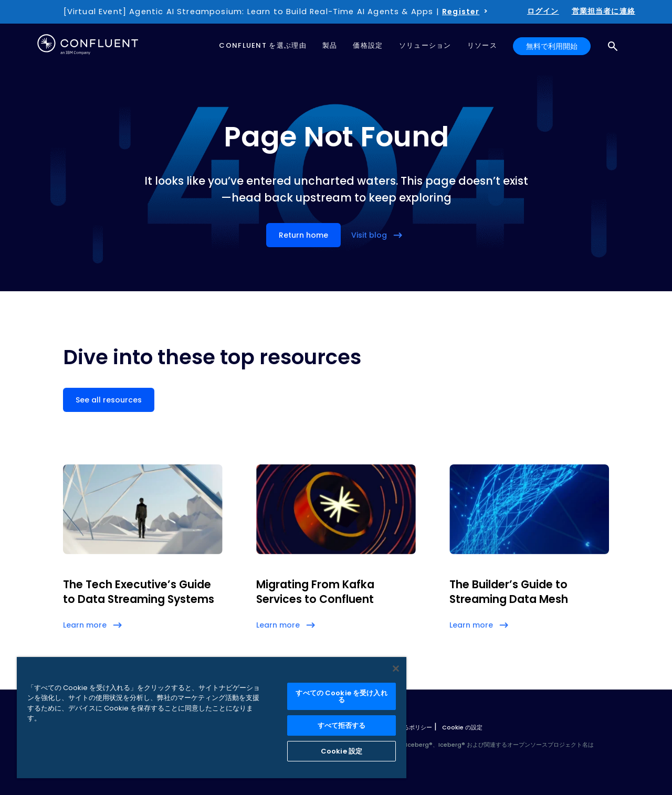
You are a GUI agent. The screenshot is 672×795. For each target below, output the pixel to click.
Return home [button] (303, 235)
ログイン (543, 11)
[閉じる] (396, 669)
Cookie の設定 (462, 727)
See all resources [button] (109, 400)
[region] (212, 718)
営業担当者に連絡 (603, 11)
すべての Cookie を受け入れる (341, 696)
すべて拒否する (342, 725)
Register (461, 12)
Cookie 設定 (342, 751)
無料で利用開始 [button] (552, 46)
